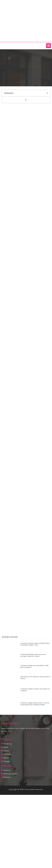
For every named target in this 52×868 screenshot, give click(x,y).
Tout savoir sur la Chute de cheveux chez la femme (35, 678)
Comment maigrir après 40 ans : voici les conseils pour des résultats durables (35, 704)
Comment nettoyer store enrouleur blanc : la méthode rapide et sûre (35, 644)
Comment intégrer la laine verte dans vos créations (35, 690)
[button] (49, 46)
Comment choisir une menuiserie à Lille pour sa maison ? (34, 666)
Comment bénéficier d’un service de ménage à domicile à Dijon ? (33, 655)
